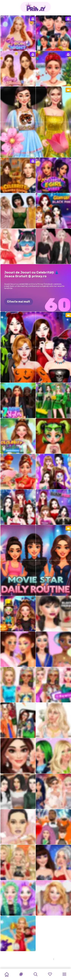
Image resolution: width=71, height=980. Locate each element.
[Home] (7, 974)
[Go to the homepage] (36, 7)
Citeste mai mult (19, 302)
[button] (21, 974)
